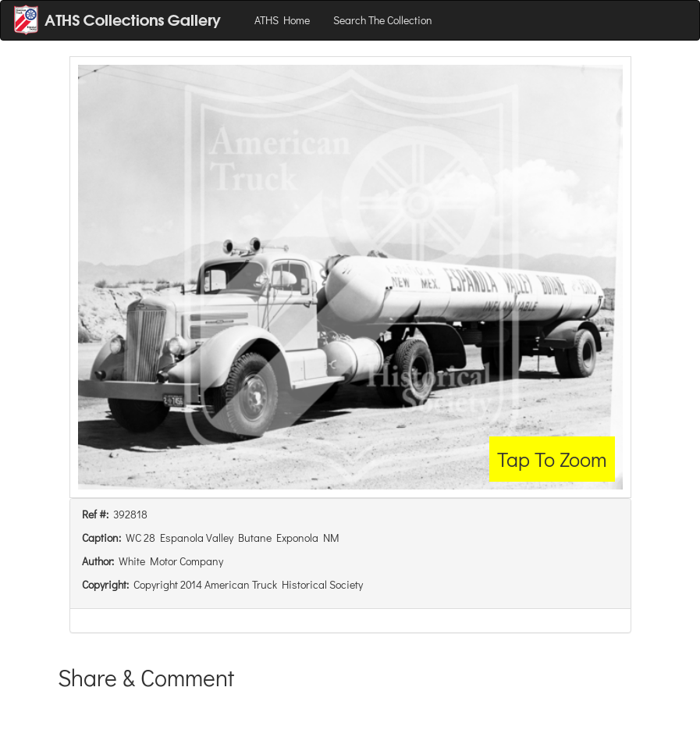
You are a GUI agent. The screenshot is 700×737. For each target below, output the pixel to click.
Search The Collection (383, 20)
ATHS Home (282, 20)
